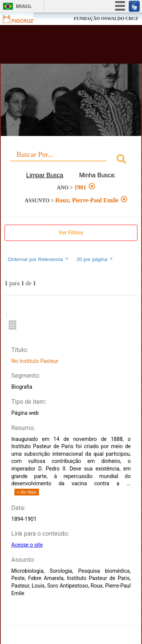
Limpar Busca (45, 175)
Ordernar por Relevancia (38, 259)
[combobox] (71, 160)
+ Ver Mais (27, 492)
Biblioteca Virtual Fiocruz (61, 47)
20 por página (95, 259)
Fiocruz (23, 19)
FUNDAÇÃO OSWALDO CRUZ (106, 19)
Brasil (24, 6)
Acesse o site (27, 545)
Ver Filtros (71, 233)
